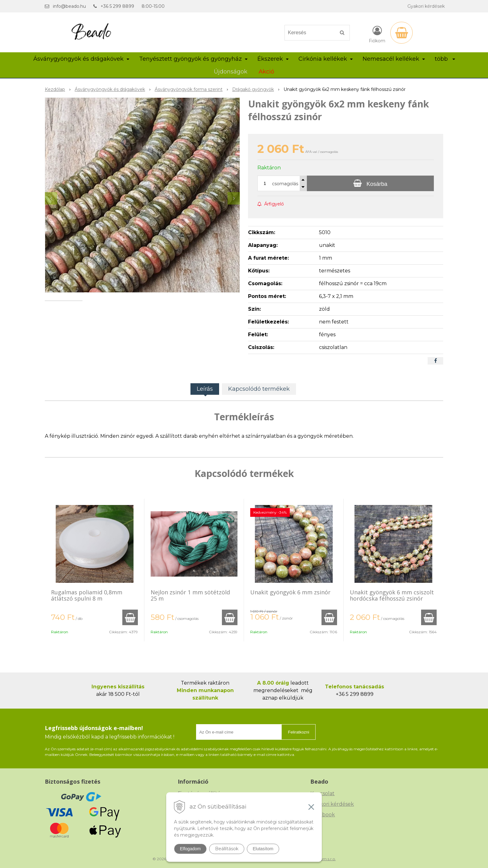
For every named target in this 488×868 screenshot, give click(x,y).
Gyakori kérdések (426, 6)
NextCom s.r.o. (323, 859)
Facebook (323, 815)
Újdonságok (231, 72)
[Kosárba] (370, 183)
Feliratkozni (298, 732)
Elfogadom (190, 849)
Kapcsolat (322, 793)
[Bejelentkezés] (377, 34)
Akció (266, 72)
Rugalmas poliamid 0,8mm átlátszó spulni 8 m (87, 595)
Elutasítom (263, 849)
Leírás (205, 389)
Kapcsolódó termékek (259, 389)
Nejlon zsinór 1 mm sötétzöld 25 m (190, 595)
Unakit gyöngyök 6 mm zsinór (290, 592)
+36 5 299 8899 (117, 6)
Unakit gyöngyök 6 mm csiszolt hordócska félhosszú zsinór (392, 595)
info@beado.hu (69, 6)
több (445, 59)
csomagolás (285, 184)
